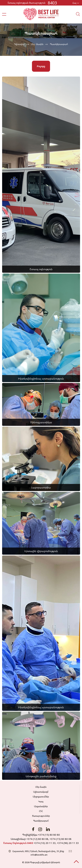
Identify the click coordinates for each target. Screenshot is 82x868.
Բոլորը (41, 66)
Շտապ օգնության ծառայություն (26, 3)
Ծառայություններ (41, 816)
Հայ (76, 3)
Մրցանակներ (41, 806)
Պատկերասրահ (59, 44)
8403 (52, 3)
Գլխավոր (19, 44)
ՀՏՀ (41, 811)
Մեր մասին (37, 44)
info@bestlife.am (39, 855)
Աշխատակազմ (41, 792)
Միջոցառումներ (41, 797)
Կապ (41, 801)
